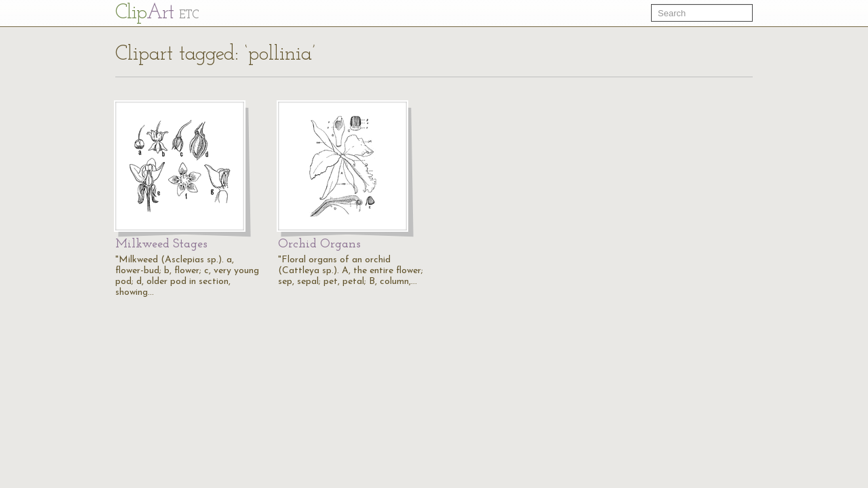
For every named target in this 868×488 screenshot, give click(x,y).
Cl (157, 13)
